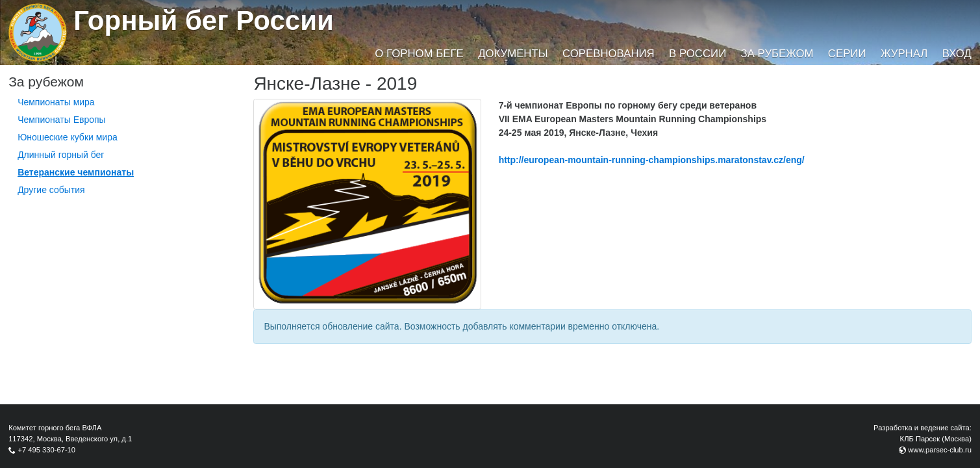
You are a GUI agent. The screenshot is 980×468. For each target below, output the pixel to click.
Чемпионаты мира (56, 102)
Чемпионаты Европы (62, 120)
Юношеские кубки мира (68, 137)
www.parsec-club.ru (940, 450)
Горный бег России (204, 20)
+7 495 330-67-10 (46, 450)
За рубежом (777, 54)
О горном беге (419, 54)
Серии (847, 54)
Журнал (904, 54)
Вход (957, 54)
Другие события (51, 190)
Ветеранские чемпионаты (76, 172)
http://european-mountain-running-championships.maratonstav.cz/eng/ (652, 160)
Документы (513, 54)
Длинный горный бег (61, 155)
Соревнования (609, 54)
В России (697, 54)
